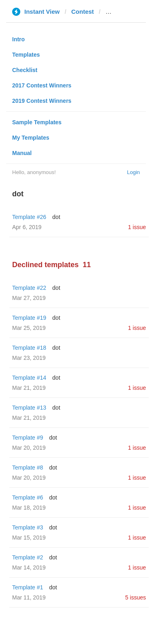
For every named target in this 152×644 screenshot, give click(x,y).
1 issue (137, 227)
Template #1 (28, 587)
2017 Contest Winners (42, 85)
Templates (26, 55)
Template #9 (28, 438)
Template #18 (29, 348)
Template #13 (29, 408)
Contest (83, 12)
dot (56, 217)
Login (133, 172)
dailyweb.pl (122, 12)
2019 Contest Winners (42, 101)
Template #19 (29, 318)
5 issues (136, 597)
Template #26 (29, 217)
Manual (22, 153)
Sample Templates (37, 122)
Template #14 (29, 378)
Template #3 (28, 527)
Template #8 (28, 468)
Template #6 (28, 497)
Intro (18, 39)
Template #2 (28, 557)
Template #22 (29, 288)
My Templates (31, 138)
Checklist (25, 70)
